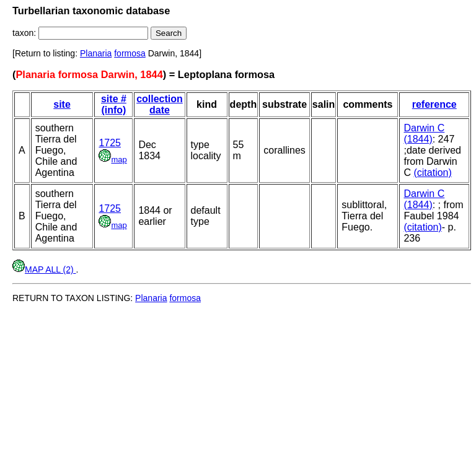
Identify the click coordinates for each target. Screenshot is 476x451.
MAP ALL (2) (44, 269)
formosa (130, 53)
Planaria (96, 53)
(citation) (432, 173)
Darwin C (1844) (424, 134)
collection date (160, 104)
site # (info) (114, 104)
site (62, 104)
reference (434, 104)
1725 (110, 143)
